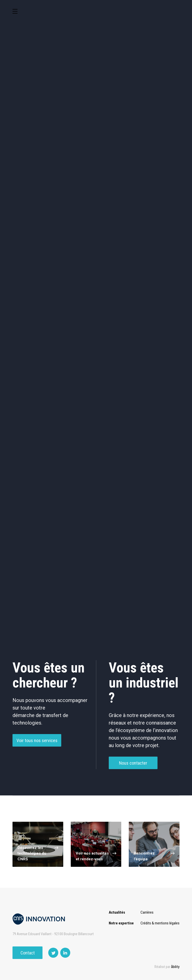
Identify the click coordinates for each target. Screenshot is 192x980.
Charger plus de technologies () (96, 611)
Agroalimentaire (31, 167)
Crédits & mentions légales (160, 923)
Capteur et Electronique (160, 167)
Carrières (147, 912)
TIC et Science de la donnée (118, 143)
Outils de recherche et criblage (96, 211)
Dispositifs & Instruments (118, 167)
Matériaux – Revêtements (160, 188)
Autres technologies (161, 209)
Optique (32, 209)
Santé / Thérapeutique (75, 188)
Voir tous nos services (37, 743)
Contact (28, 953)
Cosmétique (75, 143)
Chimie (75, 167)
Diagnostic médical (118, 188)
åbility (175, 967)
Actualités (117, 912)
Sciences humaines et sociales (161, 144)
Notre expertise (121, 923)
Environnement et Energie (31, 143)
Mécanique (32, 188)
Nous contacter (133, 765)
